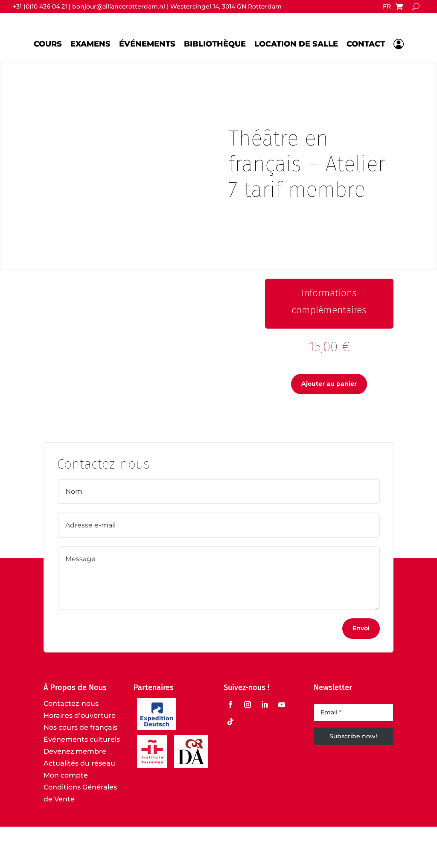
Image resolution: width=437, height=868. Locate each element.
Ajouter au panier (329, 425)
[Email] (353, 754)
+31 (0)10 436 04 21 (40, 6)
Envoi (361, 669)
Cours (48, 44)
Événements (147, 44)
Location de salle (296, 44)
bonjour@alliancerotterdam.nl (119, 6)
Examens (90, 44)
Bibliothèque (215, 44)
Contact (366, 44)
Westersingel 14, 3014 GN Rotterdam (226, 6)
